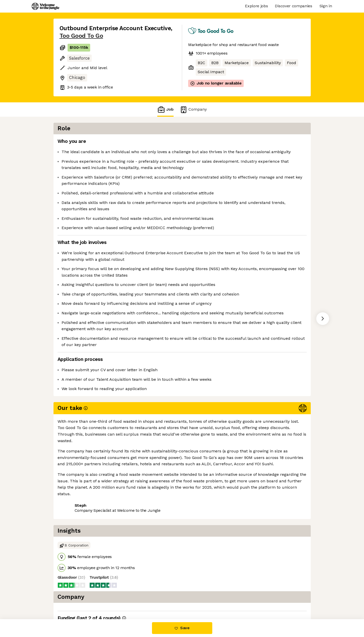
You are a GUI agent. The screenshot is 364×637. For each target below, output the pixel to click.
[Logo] (45, 6)
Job (165, 110)
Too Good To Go (81, 36)
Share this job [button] (73, 531)
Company (193, 110)
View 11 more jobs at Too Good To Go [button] (130, 531)
